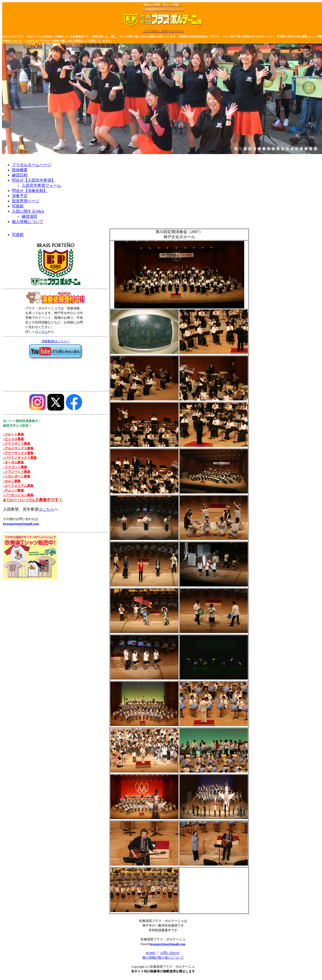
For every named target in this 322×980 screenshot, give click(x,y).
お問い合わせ (170, 953)
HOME (151, 953)
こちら (43, 332)
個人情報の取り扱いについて (163, 957)
